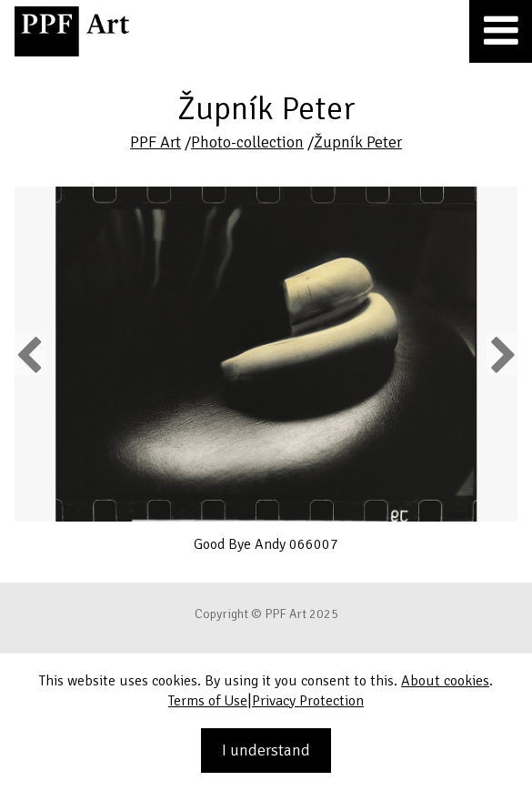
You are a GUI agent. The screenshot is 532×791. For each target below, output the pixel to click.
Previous (30, 354)
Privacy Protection (308, 701)
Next (502, 354)
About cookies (445, 681)
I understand (266, 750)
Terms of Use (208, 701)
